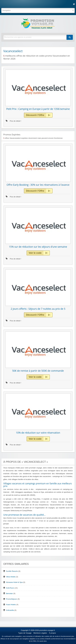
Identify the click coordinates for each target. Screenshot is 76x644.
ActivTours (10, 588)
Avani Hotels (11, 605)
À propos (52, 633)
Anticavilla (10, 610)
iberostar (9, 593)
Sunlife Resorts (12, 571)
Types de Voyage (25, 633)
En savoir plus (42, 641)
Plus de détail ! (13, 121)
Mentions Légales (40, 633)
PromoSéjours (11, 599)
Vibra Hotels (11, 577)
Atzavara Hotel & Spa (14, 582)
